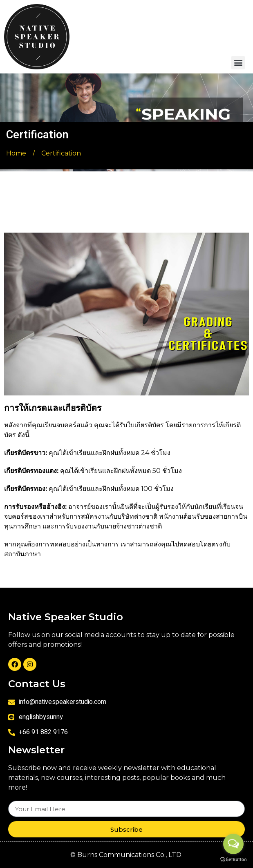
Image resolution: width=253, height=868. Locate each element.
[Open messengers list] (233, 844)
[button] (238, 63)
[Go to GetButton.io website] (233, 860)
